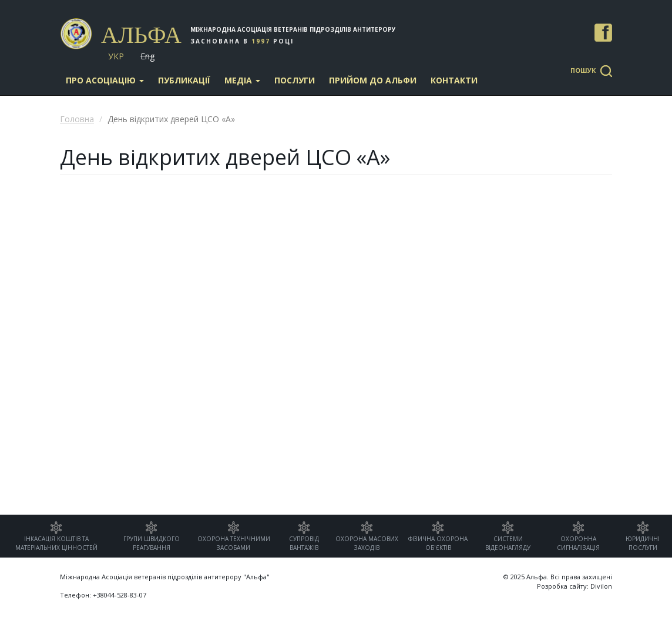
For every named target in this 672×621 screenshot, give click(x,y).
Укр (116, 56)
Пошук (583, 70)
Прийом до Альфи (373, 80)
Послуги (295, 80)
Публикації (184, 80)
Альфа (141, 35)
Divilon (601, 586)
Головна (77, 119)
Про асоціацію (105, 80)
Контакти (454, 80)
